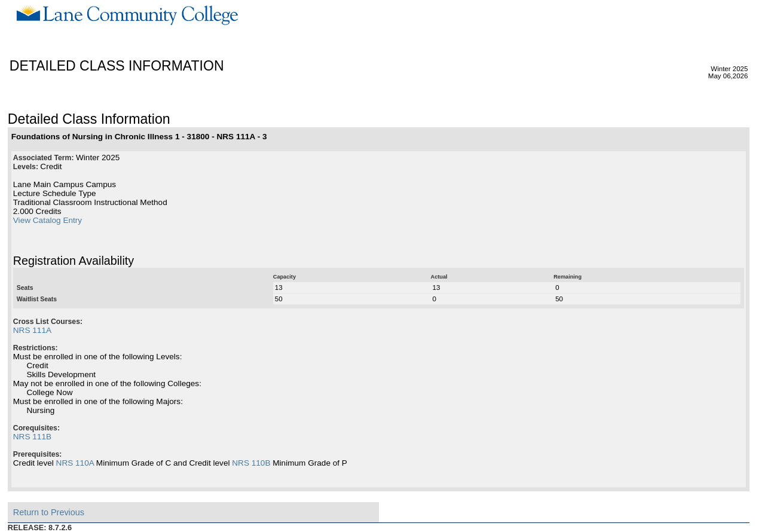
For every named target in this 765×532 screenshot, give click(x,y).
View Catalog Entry (48, 220)
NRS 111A (32, 330)
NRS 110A (75, 463)
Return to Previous (49, 512)
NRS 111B (32, 437)
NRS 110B (251, 463)
